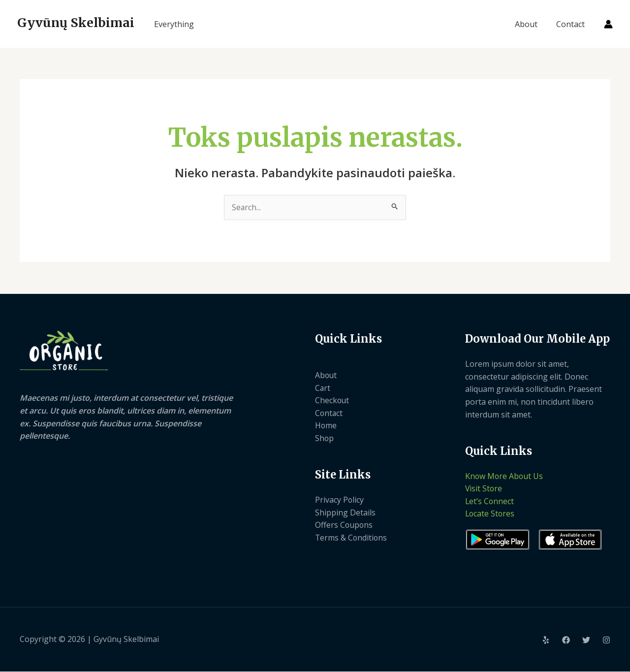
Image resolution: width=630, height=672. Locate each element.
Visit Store (484, 489)
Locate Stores (490, 514)
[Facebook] (566, 640)
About (531, 24)
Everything (174, 24)
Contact (572, 24)
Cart (323, 388)
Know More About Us (505, 476)
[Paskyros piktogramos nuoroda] (608, 24)
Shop (325, 438)
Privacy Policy (340, 500)
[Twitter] (586, 640)
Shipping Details (345, 512)
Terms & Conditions (352, 538)
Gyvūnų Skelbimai (76, 23)
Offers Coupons (344, 525)
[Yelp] (546, 640)
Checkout (332, 401)
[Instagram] (606, 640)
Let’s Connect (490, 502)
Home (326, 426)
